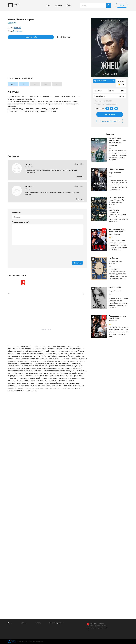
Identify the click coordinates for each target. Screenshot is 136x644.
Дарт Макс (12, 23)
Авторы (58, 5)
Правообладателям (57, 623)
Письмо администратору (110, 121)
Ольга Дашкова (115, 234)
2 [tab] (44, 330)
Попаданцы (18, 31)
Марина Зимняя (115, 173)
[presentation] (27, 251)
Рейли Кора (41, 314)
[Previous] (8, 294)
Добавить (75, 263)
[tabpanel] (18, 302)
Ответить (80, 177)
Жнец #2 (17, 28)
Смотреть (16, 321)
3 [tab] (45, 330)
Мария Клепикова (116, 291)
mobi (53, 84)
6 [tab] (50, 330)
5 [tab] (49, 330)
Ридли (18, 5)
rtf (40, 84)
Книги (48, 5)
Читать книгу (110, 114)
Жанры (69, 5)
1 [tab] (42, 330)
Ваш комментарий (20, 222)
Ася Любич (113, 321)
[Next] (84, 294)
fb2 (27, 84)
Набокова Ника (14, 315)
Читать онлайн (17, 37)
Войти (122, 5)
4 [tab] (47, 330)
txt (66, 84)
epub (14, 84)
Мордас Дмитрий (72, 307)
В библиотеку (40, 37)
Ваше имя (16, 213)
